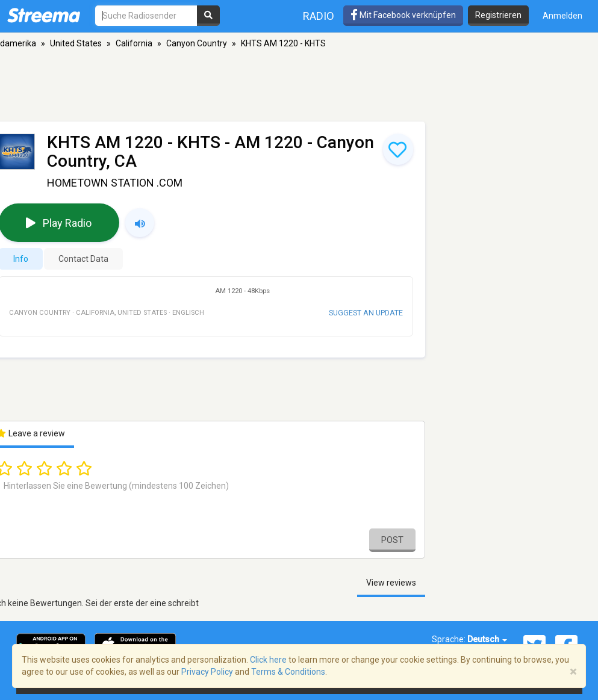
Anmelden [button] (562, 16)
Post (392, 540)
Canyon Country (197, 43)
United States (76, 43)
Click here (268, 660)
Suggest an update (366, 313)
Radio (319, 16)
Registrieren (498, 15)
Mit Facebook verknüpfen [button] (403, 15)
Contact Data (83, 259)
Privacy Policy (207, 672)
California (134, 43)
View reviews (391, 583)
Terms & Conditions (288, 672)
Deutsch (487, 639)
